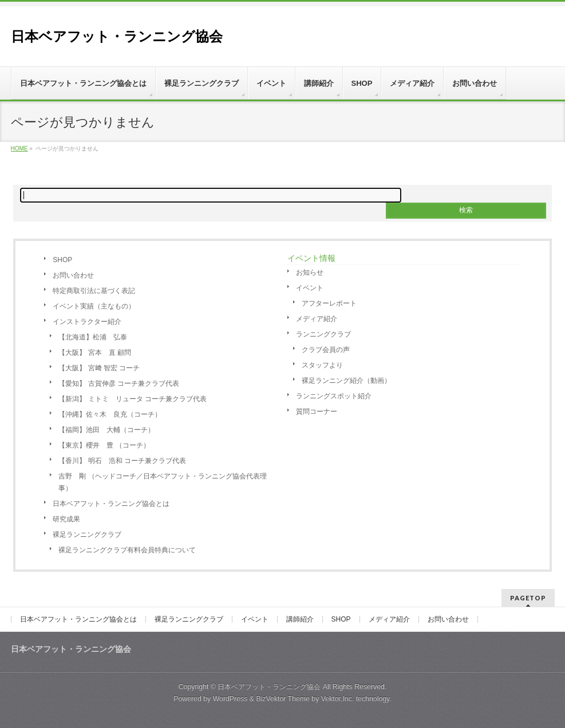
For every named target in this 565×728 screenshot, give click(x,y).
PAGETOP (528, 598)
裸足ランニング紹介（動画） (346, 381)
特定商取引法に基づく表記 (94, 291)
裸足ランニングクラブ (87, 535)
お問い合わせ (73, 275)
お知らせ (310, 272)
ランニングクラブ (323, 334)
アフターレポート (329, 303)
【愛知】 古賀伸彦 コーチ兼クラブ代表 (119, 383)
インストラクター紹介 (87, 322)
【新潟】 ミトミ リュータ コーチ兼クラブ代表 (133, 399)
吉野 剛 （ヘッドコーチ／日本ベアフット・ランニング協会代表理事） (162, 482)
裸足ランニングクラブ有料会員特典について (127, 550)
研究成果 (66, 519)
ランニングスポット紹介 (334, 396)
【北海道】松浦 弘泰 (93, 337)
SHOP (62, 260)
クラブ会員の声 (326, 350)
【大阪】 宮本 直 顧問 (95, 353)
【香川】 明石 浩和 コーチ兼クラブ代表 (122, 461)
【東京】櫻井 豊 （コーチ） (104, 445)
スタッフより (322, 365)
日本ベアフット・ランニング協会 (117, 36)
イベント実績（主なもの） (94, 306)
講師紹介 (300, 619)
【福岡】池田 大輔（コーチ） (106, 430)
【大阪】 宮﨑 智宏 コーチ (99, 368)
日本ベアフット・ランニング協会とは (111, 504)
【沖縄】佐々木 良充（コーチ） (110, 414)
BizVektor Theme (283, 699)
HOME (19, 149)
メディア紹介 (317, 319)
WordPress (230, 699)
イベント (310, 288)
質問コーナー (317, 412)
